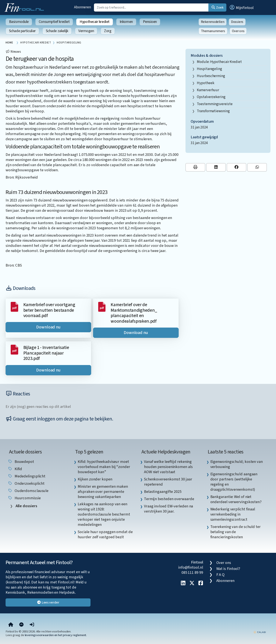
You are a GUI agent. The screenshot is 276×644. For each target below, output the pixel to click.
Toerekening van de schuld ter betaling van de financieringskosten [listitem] (235, 532)
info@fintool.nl (191, 567)
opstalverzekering (211, 97)
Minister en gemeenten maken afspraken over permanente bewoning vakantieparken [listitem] (103, 492)
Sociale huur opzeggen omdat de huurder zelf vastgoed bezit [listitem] (105, 534)
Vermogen (86, 31)
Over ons (238, 31)
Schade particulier (22, 31)
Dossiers (237, 22)
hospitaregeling (209, 69)
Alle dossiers (26, 506)
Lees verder (48, 602)
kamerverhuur (208, 90)
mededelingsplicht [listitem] (27, 476)
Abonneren (82, 7)
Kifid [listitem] (15, 469)
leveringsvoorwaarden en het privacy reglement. (56, 635)
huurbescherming (211, 76)
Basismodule (19, 22)
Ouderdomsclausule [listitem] (28, 491)
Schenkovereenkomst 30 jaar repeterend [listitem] (168, 482)
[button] (241, 7)
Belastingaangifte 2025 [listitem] (163, 492)
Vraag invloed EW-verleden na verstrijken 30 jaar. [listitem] (168, 509)
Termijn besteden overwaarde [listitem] (169, 499)
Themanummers (213, 31)
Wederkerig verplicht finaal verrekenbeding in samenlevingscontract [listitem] (233, 514)
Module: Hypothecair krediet (219, 62)
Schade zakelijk (57, 31)
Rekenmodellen (213, 22)
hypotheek (206, 83)
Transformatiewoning (213, 111)
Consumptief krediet (54, 22)
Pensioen (150, 22)
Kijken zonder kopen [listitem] (95, 479)
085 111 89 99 (192, 572)
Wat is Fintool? (228, 569)
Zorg (108, 31)
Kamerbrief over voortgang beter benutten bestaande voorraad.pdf (49, 310)
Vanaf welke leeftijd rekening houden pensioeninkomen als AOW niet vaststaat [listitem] (168, 467)
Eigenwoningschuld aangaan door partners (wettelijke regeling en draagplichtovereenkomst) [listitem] (234, 482)
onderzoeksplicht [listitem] (26, 483)
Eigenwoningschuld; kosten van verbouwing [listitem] (237, 464)
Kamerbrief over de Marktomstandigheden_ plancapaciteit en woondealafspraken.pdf (134, 313)
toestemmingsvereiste (215, 104)
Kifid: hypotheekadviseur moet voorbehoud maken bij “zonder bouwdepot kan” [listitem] (104, 467)
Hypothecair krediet (94, 22)
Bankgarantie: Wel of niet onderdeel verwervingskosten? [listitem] (236, 499)
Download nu (48, 327)
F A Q (221, 575)
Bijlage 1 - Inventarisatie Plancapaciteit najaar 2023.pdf (46, 353)
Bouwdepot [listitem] (21, 462)
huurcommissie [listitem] (24, 498)
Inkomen (126, 22)
